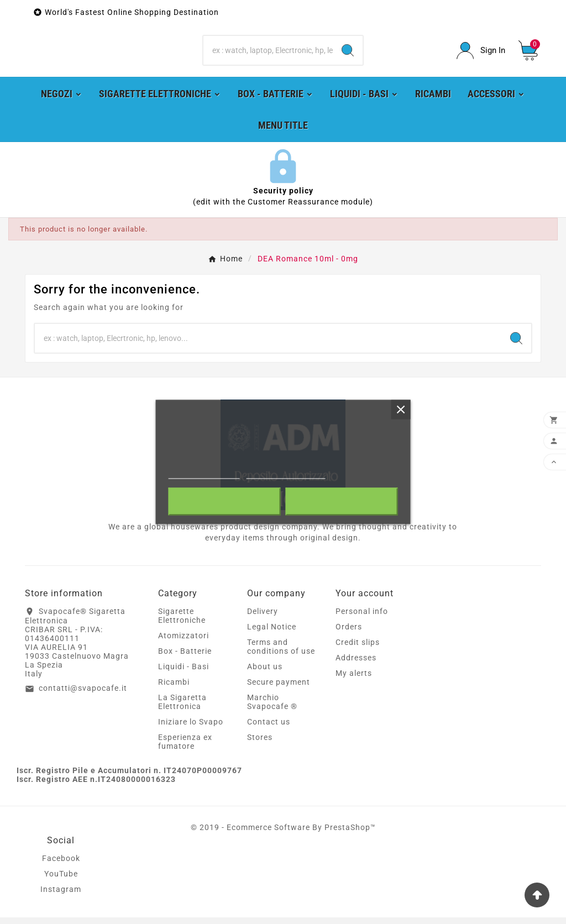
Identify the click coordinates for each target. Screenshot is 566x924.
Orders (349, 633)
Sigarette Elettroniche (182, 622)
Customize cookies (285, 474)
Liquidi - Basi (184, 673)
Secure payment (279, 689)
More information (204, 474)
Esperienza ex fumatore (185, 748)
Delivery (263, 618)
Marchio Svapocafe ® (272, 708)
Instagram (61, 896)
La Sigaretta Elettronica (182, 708)
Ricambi (174, 689)
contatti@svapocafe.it (83, 695)
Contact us (269, 728)
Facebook (61, 865)
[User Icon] (481, 54)
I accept (342, 502)
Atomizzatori (184, 642)
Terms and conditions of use (281, 653)
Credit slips (358, 649)
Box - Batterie (185, 658)
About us (265, 673)
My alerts (354, 680)
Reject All (224, 502)
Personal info (362, 618)
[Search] (268, 54)
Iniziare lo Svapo (191, 728)
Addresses (356, 664)
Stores (260, 744)
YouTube (61, 880)
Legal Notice (272, 633)
